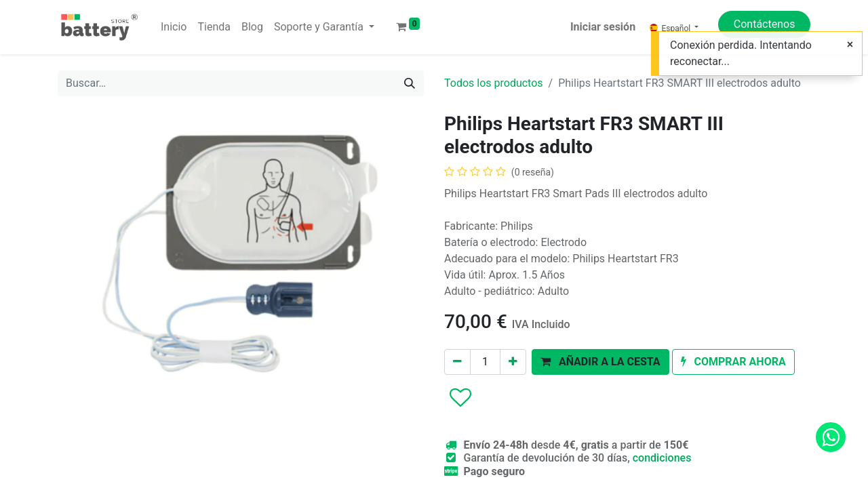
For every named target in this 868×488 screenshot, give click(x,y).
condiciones (662, 458)
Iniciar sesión (603, 27)
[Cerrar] (850, 45)
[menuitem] (174, 27)
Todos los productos (494, 83)
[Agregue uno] (513, 362)
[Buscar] (410, 83)
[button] (600, 362)
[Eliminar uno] (457, 362)
